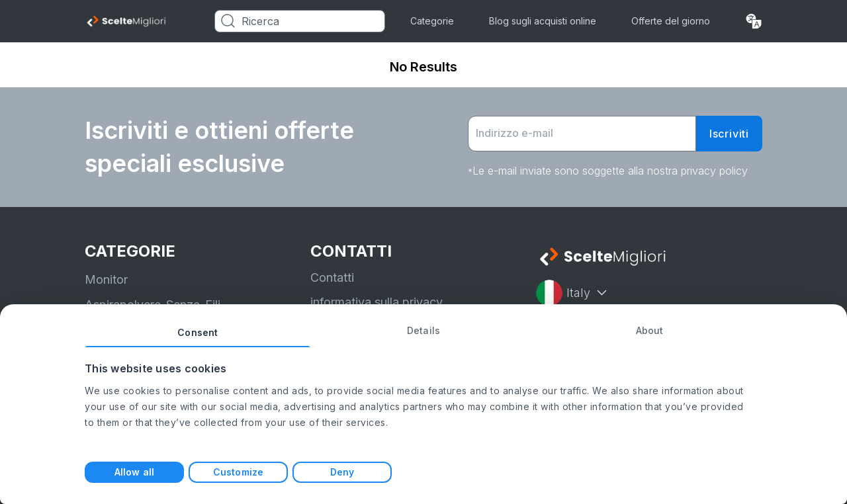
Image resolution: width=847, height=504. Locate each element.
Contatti (332, 277)
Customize (238, 472)
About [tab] (650, 330)
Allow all (134, 472)
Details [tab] (423, 330)
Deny (342, 472)
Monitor (106, 279)
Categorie (432, 21)
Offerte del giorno (671, 21)
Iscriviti (729, 134)
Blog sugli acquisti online (543, 21)
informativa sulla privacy (377, 302)
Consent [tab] (198, 332)
